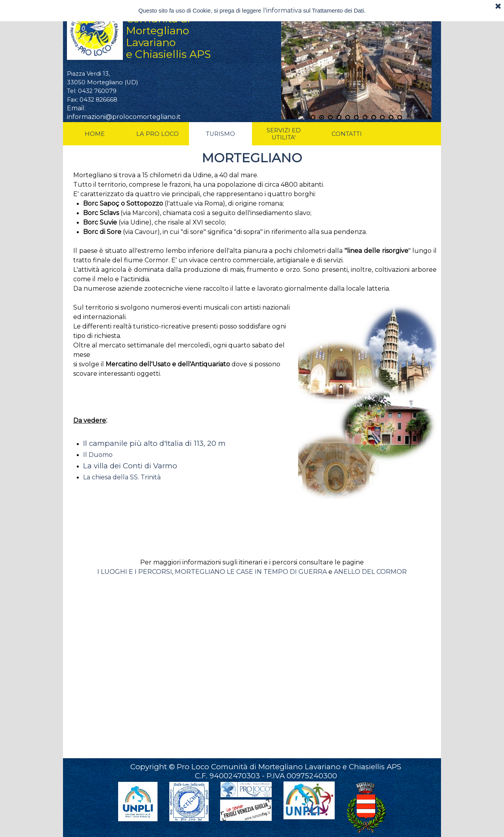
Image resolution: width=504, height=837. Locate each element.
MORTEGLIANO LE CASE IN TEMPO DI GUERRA (251, 572)
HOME (95, 134)
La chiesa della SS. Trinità (122, 477)
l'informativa (282, 10)
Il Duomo (98, 455)
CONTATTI (347, 134)
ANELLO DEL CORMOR (370, 572)
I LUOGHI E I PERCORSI (135, 572)
